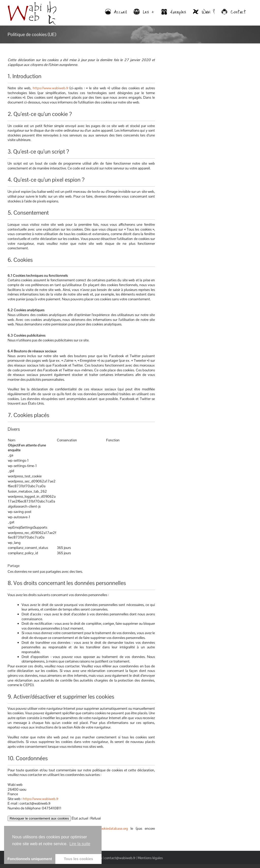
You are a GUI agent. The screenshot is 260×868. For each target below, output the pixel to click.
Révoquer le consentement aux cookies (39, 818)
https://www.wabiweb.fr (51, 88)
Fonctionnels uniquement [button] (30, 859)
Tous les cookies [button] (79, 859)
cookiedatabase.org (113, 828)
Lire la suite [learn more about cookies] (80, 844)
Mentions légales (150, 858)
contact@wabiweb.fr (120, 858)
